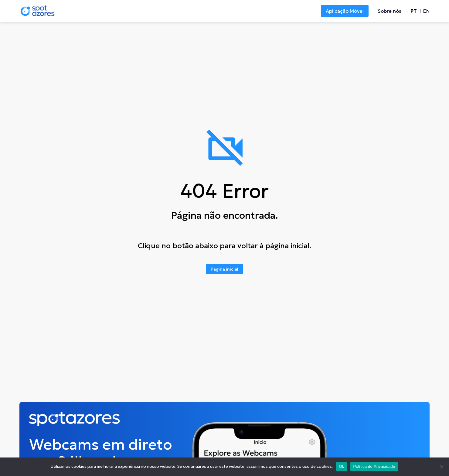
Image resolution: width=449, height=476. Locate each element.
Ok (341, 466)
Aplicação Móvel (345, 11)
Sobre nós (389, 11)
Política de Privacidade (374, 466)
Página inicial (224, 269)
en (426, 11)
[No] (441, 467)
